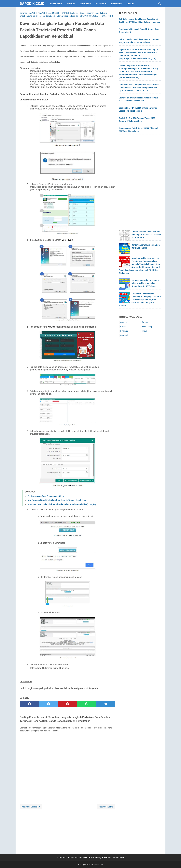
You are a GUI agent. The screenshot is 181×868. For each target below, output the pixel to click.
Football (124, 335)
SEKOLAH (84, 4)
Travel (145, 331)
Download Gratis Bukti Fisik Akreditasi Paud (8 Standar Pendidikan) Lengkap (62, 504)
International (119, 857)
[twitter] (48, 704)
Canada (124, 322)
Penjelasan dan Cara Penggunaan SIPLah (46, 496)
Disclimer (83, 857)
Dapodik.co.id (32, 4)
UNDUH (130, 4)
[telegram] (106, 704)
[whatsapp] (87, 704)
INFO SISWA (117, 4)
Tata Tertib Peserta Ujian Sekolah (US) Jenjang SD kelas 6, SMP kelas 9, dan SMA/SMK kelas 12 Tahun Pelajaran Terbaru (140, 300)
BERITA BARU (56, 4)
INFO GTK (100, 4)
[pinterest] (68, 704)
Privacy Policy (95, 857)
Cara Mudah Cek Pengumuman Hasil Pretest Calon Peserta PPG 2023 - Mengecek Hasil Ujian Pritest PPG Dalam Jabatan (139, 88)
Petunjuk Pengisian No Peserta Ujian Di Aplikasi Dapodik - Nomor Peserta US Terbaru (146, 283)
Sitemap (107, 857)
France (145, 322)
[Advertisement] (68, 830)
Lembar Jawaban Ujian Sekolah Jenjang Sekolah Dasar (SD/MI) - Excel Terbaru (146, 234)
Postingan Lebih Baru (31, 807)
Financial (124, 331)
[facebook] (29, 704)
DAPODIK (71, 4)
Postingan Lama (106, 807)
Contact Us (72, 857)
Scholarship (147, 327)
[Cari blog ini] (160, 4)
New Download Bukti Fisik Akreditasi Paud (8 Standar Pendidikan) (57, 500)
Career (123, 327)
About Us (61, 857)
